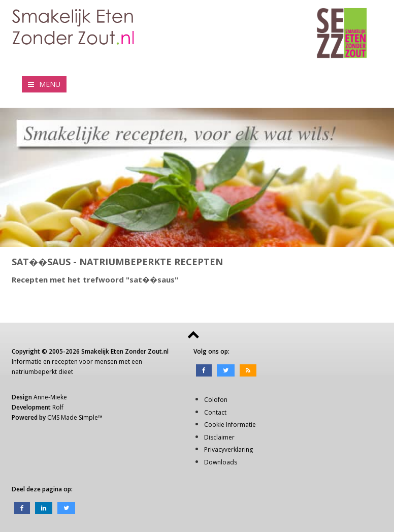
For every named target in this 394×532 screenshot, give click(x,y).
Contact (215, 412)
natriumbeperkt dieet (42, 372)
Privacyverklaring (228, 449)
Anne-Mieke (50, 397)
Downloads (221, 462)
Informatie (27, 362)
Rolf (58, 407)
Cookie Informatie (230, 425)
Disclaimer (219, 437)
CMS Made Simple (73, 417)
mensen (106, 362)
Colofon (216, 400)
